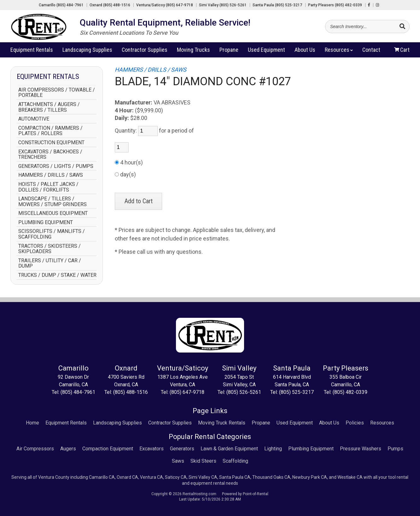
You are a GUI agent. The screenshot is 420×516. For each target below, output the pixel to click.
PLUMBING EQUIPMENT (46, 222)
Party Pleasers (335, 5)
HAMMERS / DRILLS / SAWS (51, 175)
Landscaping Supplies (87, 52)
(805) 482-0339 (350, 392)
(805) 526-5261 (244, 392)
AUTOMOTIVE (34, 119)
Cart (402, 52)
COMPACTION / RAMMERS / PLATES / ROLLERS (50, 131)
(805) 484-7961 (78, 392)
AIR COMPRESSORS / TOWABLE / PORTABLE (57, 93)
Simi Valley (223, 5)
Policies (355, 423)
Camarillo (61, 5)
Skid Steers (203, 461)
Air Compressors (35, 449)
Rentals (32, 52)
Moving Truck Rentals (222, 423)
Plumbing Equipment (311, 449)
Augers (68, 449)
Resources (339, 52)
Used (266, 52)
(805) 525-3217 (296, 392)
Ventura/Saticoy (165, 5)
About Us (329, 423)
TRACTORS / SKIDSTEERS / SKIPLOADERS (50, 249)
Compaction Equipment (108, 449)
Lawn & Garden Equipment (229, 449)
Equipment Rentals (66, 423)
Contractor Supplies (145, 52)
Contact (371, 52)
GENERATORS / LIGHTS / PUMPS (56, 166)
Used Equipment (295, 423)
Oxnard (110, 5)
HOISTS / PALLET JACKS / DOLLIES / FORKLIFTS (48, 187)
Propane (229, 52)
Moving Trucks (193, 52)
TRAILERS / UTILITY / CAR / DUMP (50, 263)
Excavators (152, 449)
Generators (182, 449)
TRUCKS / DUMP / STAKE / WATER (57, 275)
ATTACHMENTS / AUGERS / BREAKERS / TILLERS (49, 107)
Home (32, 423)
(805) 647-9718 (187, 392)
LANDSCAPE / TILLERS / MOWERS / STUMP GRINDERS (52, 202)
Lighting (273, 449)
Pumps (395, 449)
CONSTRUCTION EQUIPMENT (51, 143)
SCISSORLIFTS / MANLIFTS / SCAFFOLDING (52, 234)
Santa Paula (277, 5)
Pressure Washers (361, 449)
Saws (178, 461)
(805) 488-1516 (131, 392)
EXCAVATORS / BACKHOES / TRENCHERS (50, 154)
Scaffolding (235, 461)
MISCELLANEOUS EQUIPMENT (53, 213)
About (305, 52)
